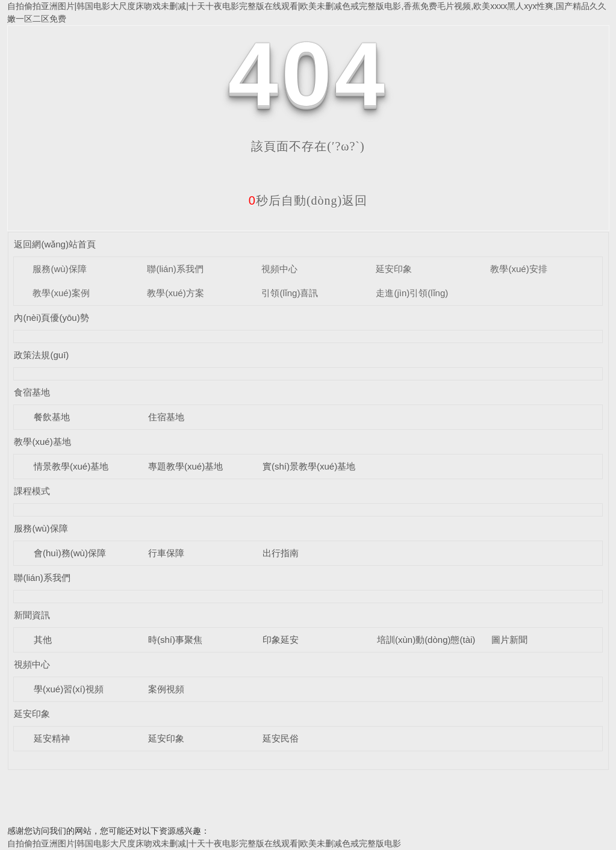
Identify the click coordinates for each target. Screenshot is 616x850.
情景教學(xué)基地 (71, 466)
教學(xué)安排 (518, 269)
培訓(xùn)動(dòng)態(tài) (426, 640)
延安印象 (394, 269)
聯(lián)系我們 (175, 269)
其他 (43, 640)
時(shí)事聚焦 (175, 640)
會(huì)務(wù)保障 (70, 553)
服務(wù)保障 (59, 269)
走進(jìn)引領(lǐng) (412, 293)
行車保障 (166, 553)
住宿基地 (166, 417)
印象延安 (281, 640)
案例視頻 (166, 689)
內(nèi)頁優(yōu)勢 (51, 318)
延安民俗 (281, 738)
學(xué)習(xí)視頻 (69, 689)
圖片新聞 (509, 640)
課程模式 (32, 491)
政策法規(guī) (41, 355)
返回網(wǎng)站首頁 (55, 244)
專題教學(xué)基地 (185, 466)
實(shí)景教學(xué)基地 (309, 466)
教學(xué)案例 (61, 293)
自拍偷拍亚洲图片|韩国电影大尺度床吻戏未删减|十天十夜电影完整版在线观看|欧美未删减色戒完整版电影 (204, 843)
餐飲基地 (52, 417)
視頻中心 (279, 269)
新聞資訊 (32, 615)
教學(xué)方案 (175, 293)
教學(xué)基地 (42, 442)
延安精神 (52, 738)
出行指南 (281, 553)
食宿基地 (32, 392)
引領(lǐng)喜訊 (290, 293)
